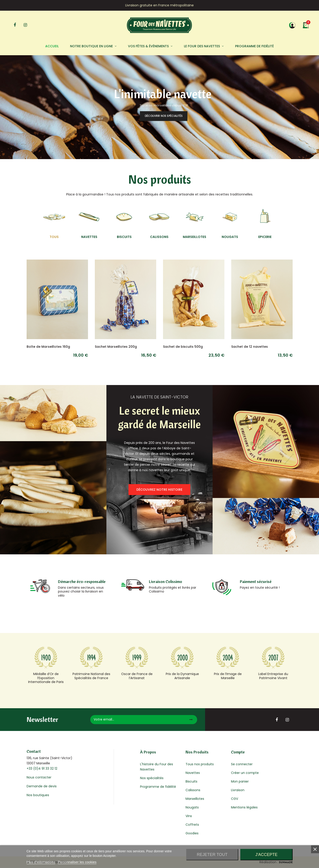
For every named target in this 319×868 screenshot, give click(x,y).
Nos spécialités (152, 778)
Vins (189, 816)
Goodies (192, 833)
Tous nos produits (200, 764)
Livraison (238, 790)
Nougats (192, 807)
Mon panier (240, 781)
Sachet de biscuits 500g (183, 347)
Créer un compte (245, 773)
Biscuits (191, 781)
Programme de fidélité (158, 787)
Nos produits (160, 179)
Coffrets (192, 825)
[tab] (54, 222)
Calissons (193, 790)
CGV (235, 799)
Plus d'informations (41, 862)
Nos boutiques (38, 795)
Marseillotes (195, 799)
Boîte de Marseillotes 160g (48, 347)
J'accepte (266, 855)
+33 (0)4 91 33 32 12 (42, 768)
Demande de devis (42, 786)
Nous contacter (39, 777)
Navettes (193, 773)
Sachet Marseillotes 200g (116, 347)
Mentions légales (244, 807)
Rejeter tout (212, 855)
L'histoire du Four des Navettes (157, 767)
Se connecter (242, 764)
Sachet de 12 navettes (250, 347)
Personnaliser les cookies (77, 862)
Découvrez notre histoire (159, 490)
